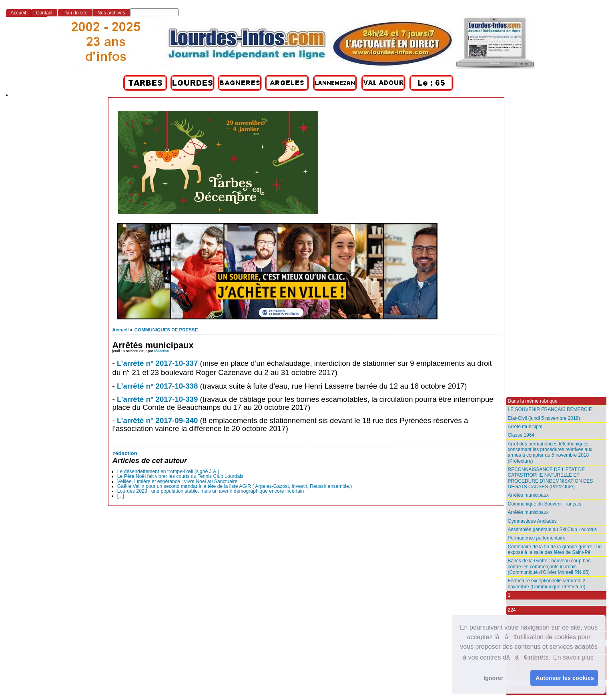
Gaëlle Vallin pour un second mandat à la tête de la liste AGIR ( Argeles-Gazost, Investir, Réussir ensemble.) (235, 486)
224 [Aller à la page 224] (512, 610)
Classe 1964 (521, 435)
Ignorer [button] (494, 678)
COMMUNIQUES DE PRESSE (166, 330)
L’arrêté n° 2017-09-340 (157, 420)
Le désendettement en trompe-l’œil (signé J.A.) (168, 471)
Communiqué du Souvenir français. (545, 504)
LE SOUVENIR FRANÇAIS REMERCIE (550, 409)
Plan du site (75, 13)
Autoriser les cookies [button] (565, 678)
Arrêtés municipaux (528, 495)
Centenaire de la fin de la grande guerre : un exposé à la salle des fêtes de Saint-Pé (555, 550)
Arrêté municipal (525, 427)
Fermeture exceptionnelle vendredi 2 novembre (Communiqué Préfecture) (547, 584)
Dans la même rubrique (533, 401)
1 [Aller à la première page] (509, 595)
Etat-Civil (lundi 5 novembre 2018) (544, 418)
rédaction (162, 351)
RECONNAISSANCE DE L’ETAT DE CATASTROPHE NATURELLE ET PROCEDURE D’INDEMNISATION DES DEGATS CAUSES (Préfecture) (551, 478)
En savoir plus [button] (573, 657)
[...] (121, 496)
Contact (44, 13)
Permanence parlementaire (537, 538)
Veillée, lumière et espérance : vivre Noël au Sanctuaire (178, 481)
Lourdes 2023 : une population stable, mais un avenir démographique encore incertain (211, 491)
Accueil (121, 330)
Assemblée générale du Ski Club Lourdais (553, 530)
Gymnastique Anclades (532, 521)
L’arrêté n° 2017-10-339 (157, 399)
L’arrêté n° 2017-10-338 (157, 386)
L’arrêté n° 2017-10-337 (157, 363)
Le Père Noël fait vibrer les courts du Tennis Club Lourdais (180, 476)
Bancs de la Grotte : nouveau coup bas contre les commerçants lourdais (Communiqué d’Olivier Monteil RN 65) (549, 567)
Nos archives (111, 13)
